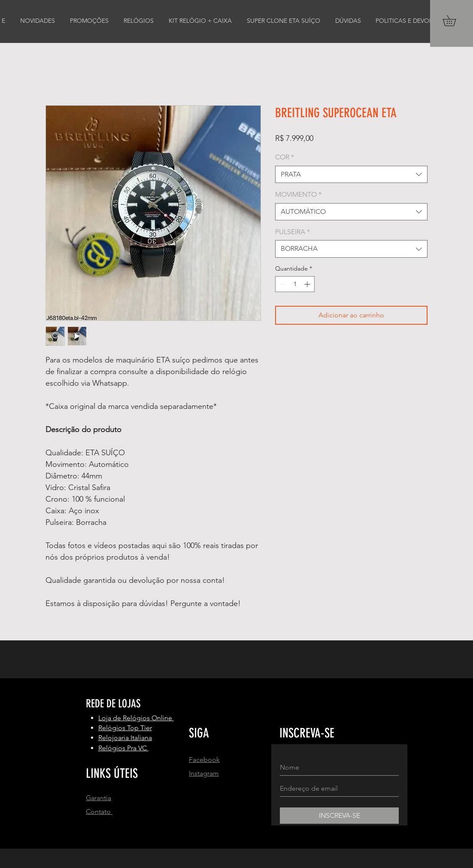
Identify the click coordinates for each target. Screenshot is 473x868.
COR (285, 157)
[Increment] (308, 284)
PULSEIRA (293, 232)
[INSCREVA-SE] (339, 816)
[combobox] (351, 174)
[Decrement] (282, 284)
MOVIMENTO (298, 194)
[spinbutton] (295, 284)
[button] (455, 21)
